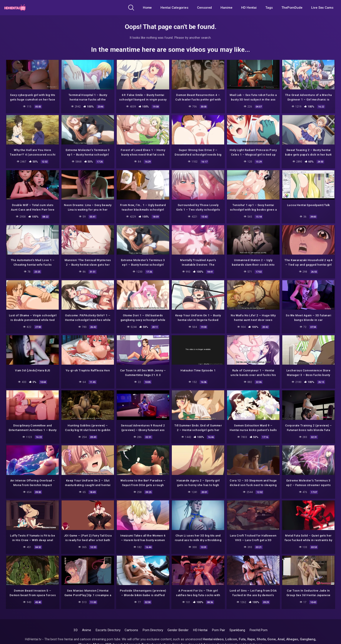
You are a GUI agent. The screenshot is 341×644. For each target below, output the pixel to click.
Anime (87, 630)
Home (147, 8)
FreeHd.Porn (258, 630)
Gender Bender (178, 630)
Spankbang (237, 630)
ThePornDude (292, 8)
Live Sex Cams (322, 8)
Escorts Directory (108, 630)
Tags (269, 8)
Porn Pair (218, 630)
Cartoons (131, 630)
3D (76, 630)
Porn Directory (153, 630)
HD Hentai (249, 8)
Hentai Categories (174, 8)
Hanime (226, 8)
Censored (204, 8)
